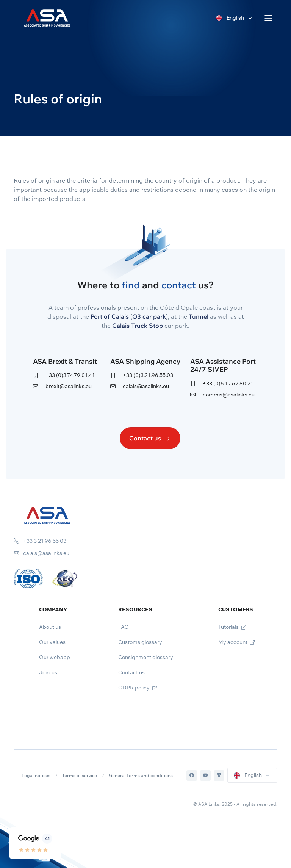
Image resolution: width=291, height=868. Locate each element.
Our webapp (55, 657)
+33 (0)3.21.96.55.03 (142, 375)
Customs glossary (140, 642)
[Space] (47, 515)
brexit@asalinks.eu (62, 386)
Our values (52, 642)
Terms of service (80, 775)
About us (50, 627)
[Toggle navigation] (268, 18)
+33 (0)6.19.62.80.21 (222, 384)
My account (236, 642)
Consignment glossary (146, 657)
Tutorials (232, 627)
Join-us (48, 672)
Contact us (150, 438)
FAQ (124, 627)
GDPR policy (138, 688)
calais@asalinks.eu (140, 386)
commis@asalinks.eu (222, 395)
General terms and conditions (141, 775)
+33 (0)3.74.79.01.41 (64, 375)
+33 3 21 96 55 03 (40, 541)
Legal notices (36, 775)
